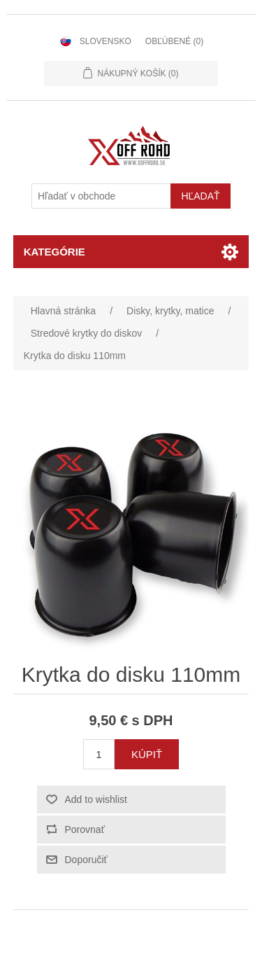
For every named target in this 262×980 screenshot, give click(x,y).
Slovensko (105, 41)
